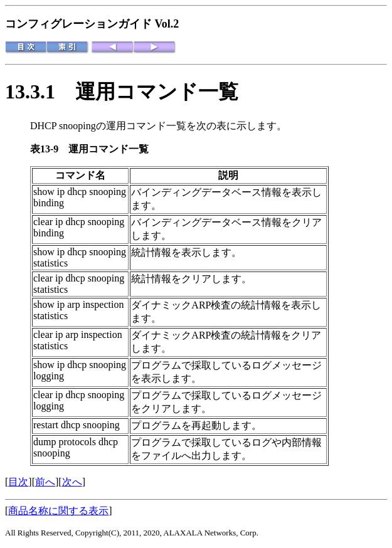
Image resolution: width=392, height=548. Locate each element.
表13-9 (49, 149)
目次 (18, 482)
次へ (72, 482)
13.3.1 (40, 92)
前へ (45, 482)
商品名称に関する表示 (58, 511)
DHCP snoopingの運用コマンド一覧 (108, 126)
